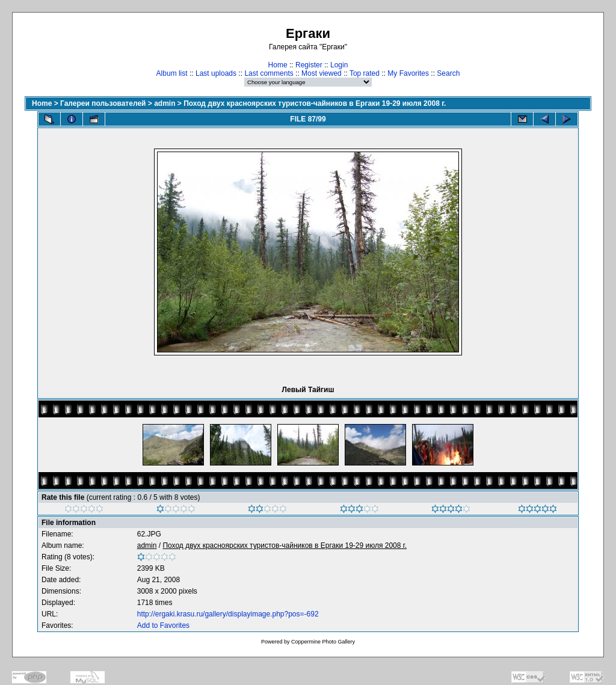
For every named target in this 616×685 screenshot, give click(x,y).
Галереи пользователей (103, 103)
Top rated (365, 73)
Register (309, 65)
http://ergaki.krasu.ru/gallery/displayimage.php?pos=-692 (228, 614)
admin (165, 103)
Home (278, 65)
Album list (172, 73)
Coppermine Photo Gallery (323, 642)
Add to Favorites (163, 625)
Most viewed (322, 73)
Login (339, 65)
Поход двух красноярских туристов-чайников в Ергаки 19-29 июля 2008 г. (315, 103)
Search (448, 73)
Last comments (269, 73)
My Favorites (408, 73)
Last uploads (216, 73)
